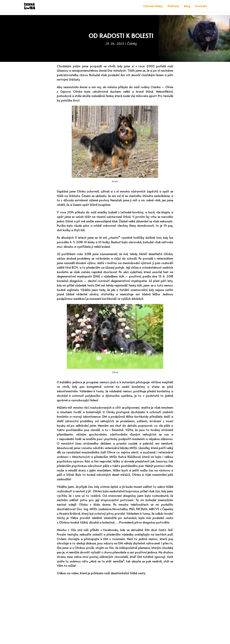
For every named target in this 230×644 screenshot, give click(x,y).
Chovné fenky (153, 6)
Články (132, 44)
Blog (187, 6)
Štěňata (173, 6)
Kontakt (201, 6)
